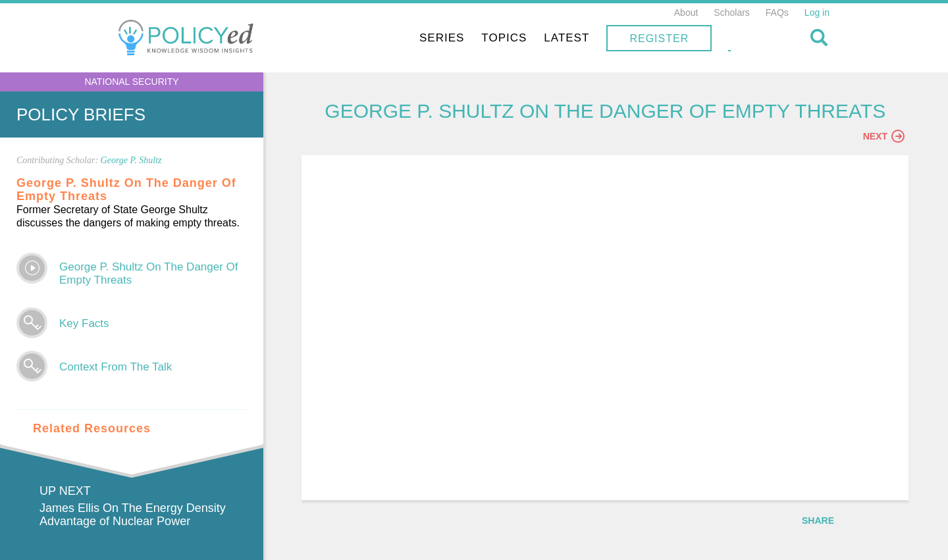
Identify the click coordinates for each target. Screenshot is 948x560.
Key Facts (84, 323)
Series (524, 38)
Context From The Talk (116, 367)
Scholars (731, 13)
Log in (817, 13)
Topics (586, 38)
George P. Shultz (131, 160)
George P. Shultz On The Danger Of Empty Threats (149, 273)
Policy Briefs (81, 115)
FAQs (777, 13)
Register (741, 38)
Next (884, 136)
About (686, 13)
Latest (649, 38)
